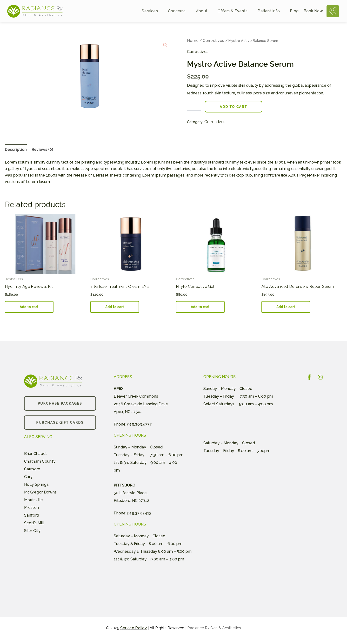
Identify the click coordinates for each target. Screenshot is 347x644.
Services (152, 11)
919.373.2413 (139, 513)
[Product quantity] (194, 106)
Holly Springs (36, 484)
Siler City (32, 531)
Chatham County (40, 461)
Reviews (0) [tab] (42, 149)
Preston (31, 508)
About (204, 11)
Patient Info (271, 11)
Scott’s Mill (34, 523)
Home (193, 41)
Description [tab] (16, 149)
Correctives (213, 41)
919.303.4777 (140, 424)
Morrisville (33, 500)
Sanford (32, 515)
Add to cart (234, 107)
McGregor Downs (40, 492)
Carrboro (32, 469)
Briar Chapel (35, 454)
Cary (28, 477)
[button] (165, 45)
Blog (294, 11)
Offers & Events (235, 11)
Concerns (180, 11)
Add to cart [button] (29, 307)
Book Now (313, 11)
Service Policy (133, 628)
